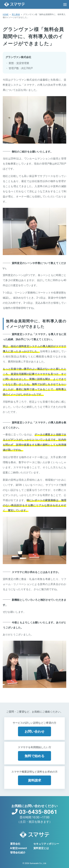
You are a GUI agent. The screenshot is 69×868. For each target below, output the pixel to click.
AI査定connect (19, 848)
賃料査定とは (41, 848)
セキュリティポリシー (46, 844)
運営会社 (15, 844)
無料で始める (34, 756)
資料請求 (34, 780)
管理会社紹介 (18, 852)
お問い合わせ (34, 731)
